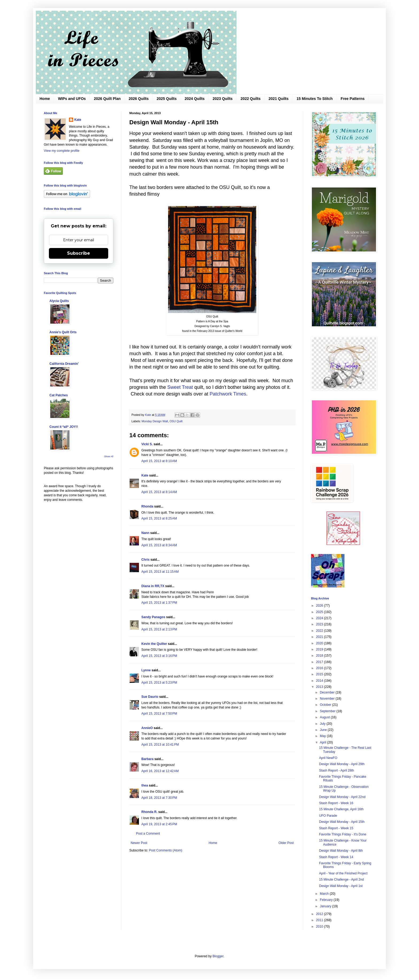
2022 (320, 631)
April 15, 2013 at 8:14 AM (159, 492)
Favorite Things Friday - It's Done (343, 834)
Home (45, 99)
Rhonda (147, 506)
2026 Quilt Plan (107, 99)
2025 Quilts (167, 99)
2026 (320, 606)
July (323, 724)
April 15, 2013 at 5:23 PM (159, 683)
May (323, 736)
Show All (109, 456)
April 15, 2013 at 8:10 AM (159, 461)
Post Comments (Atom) (166, 850)
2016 (320, 668)
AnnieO (147, 728)
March (325, 894)
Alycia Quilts (59, 301)
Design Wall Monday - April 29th (342, 764)
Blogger (218, 956)
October (326, 705)
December (328, 692)
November (328, 699)
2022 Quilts (251, 99)
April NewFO (328, 758)
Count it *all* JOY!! (64, 427)
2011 (320, 920)
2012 (320, 914)
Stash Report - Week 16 (336, 803)
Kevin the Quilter (154, 644)
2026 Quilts (139, 99)
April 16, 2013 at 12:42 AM (160, 771)
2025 (320, 612)
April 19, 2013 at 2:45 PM (159, 824)
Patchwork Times (228, 394)
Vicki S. (147, 444)
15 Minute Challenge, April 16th (341, 809)
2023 (320, 624)
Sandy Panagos (153, 617)
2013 (320, 687)
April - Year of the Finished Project (343, 873)
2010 (320, 927)
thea (145, 785)
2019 (320, 649)
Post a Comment (148, 834)
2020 (320, 643)
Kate (145, 475)
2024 (320, 618)
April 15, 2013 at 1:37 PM (159, 603)
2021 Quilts (279, 99)
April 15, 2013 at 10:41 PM (160, 745)
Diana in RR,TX (153, 586)
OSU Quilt (176, 421)
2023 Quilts (223, 99)
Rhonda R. (149, 812)
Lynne (146, 670)
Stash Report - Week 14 (336, 857)
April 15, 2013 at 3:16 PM (159, 656)
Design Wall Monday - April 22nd (342, 797)
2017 (320, 662)
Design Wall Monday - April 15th (342, 822)
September (328, 711)
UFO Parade (328, 816)
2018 (320, 656)
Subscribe (79, 253)
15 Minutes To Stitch (315, 99)
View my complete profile (62, 151)
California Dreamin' (64, 364)
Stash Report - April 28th (337, 770)
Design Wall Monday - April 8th (341, 851)
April (323, 742)
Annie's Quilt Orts (63, 332)
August (325, 717)
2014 (320, 681)
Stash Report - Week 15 (336, 828)
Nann (145, 533)
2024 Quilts (195, 99)
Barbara (147, 759)
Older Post (286, 843)
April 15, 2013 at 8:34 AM (159, 545)
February (327, 900)
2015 (320, 674)
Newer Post (139, 843)
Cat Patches (59, 395)
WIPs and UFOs (72, 99)
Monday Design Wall (155, 421)
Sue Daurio (150, 697)
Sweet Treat (180, 387)
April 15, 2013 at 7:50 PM (159, 714)
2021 (320, 637)
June (324, 730)
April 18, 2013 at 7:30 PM (159, 798)
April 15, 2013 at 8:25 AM (159, 518)
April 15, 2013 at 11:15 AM (160, 572)
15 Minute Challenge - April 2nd (341, 880)
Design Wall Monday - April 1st (341, 886)
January (326, 906)
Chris (146, 560)
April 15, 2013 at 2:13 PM (159, 629)
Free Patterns (353, 99)
